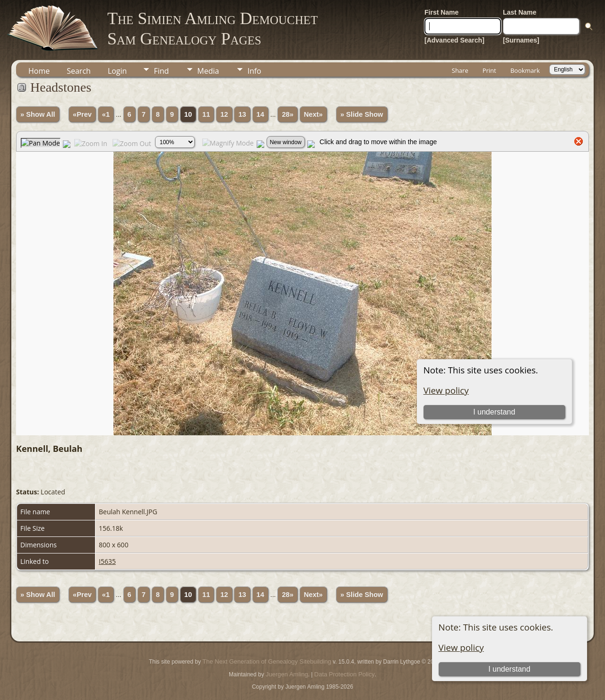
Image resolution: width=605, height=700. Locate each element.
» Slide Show (362, 114)
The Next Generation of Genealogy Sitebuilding (267, 661)
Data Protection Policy (345, 674)
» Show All (38, 114)
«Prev (82, 114)
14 (260, 114)
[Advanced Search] (454, 40)
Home (39, 71)
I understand (509, 669)
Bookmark (525, 70)
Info (254, 71)
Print (489, 70)
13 (242, 114)
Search (79, 71)
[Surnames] (521, 40)
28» (287, 114)
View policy (461, 647)
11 (206, 114)
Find (161, 71)
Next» (313, 114)
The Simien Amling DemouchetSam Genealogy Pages (212, 29)
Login (117, 71)
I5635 (107, 561)
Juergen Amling (287, 674)
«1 (106, 114)
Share (460, 70)
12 (224, 114)
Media (208, 71)
